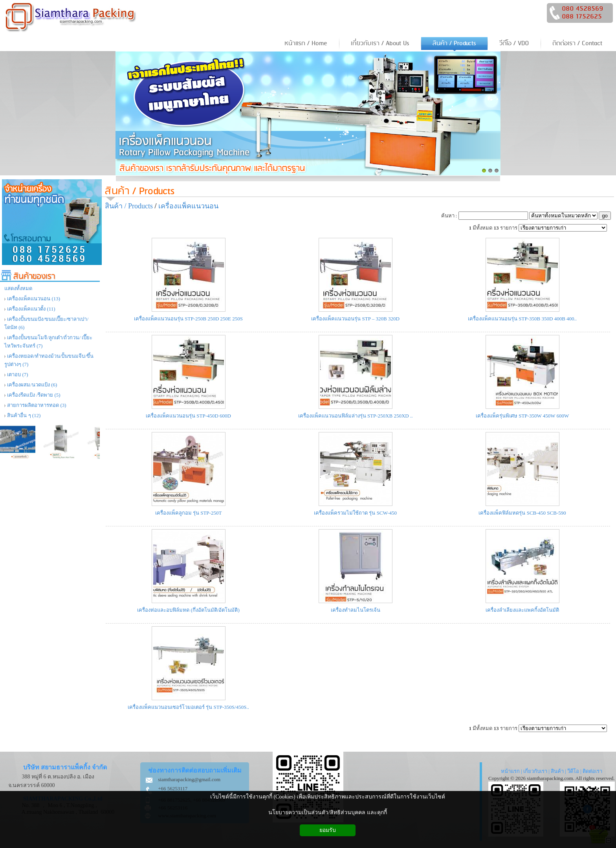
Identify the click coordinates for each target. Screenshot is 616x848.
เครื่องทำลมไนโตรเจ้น (356, 610)
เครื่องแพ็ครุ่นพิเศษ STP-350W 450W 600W (522, 416)
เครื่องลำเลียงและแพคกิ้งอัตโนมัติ (522, 610)
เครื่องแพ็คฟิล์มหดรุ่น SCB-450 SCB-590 (522, 513)
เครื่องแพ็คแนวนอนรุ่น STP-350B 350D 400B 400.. (522, 319)
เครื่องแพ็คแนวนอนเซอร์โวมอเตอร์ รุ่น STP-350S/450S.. (188, 707)
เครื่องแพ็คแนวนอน (188, 206)
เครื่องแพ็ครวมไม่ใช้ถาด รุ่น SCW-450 (355, 513)
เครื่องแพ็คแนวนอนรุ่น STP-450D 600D (188, 416)
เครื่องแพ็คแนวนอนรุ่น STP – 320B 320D (355, 319)
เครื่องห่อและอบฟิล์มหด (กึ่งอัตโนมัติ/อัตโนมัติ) (188, 610)
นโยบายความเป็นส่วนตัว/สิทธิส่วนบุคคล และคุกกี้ (327, 812)
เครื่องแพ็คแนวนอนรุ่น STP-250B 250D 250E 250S (188, 319)
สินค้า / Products (140, 191)
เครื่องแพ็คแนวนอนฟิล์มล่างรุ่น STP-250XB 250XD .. (356, 416)
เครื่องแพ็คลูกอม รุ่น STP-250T (189, 513)
